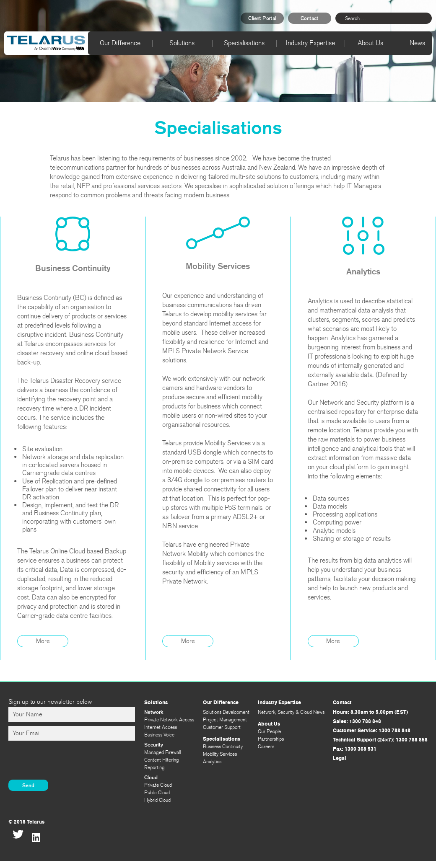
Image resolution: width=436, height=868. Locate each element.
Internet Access (161, 727)
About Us (370, 43)
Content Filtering (162, 760)
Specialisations (244, 43)
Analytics (212, 762)
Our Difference (120, 43)
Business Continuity (223, 747)
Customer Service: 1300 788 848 (372, 731)
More (43, 641)
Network (154, 712)
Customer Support (222, 727)
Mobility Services (220, 754)
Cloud (151, 777)
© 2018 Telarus (26, 822)
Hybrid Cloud (157, 800)
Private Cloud (158, 785)
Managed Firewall (162, 752)
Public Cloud (157, 793)
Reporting (154, 767)
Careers (266, 747)
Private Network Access (169, 720)
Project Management (225, 720)
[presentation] (72, 761)
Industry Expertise (310, 43)
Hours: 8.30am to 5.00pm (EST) (370, 712)
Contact (310, 18)
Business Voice (159, 735)
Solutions (182, 43)
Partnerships (271, 739)
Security (154, 745)
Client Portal (262, 18)
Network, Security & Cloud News (291, 712)
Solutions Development (226, 712)
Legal (340, 758)
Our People (269, 731)
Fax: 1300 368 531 (355, 749)
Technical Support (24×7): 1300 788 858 (380, 740)
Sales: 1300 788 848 (357, 721)
